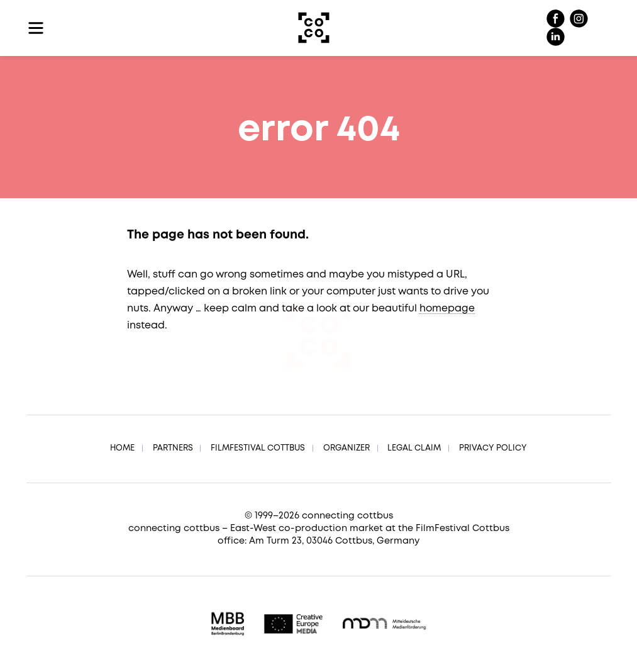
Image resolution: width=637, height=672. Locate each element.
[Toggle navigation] (36, 28)
